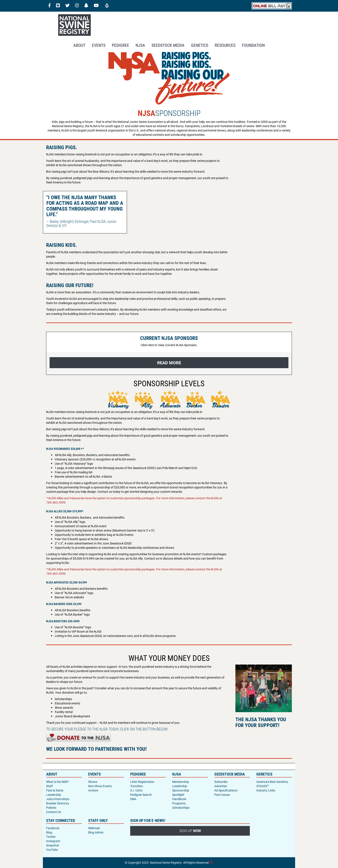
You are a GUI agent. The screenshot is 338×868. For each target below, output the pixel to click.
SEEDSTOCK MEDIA (168, 45)
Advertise (221, 786)
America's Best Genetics (272, 782)
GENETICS (200, 45)
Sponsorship (181, 790)
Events (99, 45)
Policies (51, 808)
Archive (93, 790)
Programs (179, 803)
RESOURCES (225, 45)
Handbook (179, 799)
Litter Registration (142, 782)
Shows (93, 782)
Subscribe (221, 782)
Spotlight (178, 795)
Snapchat (53, 845)
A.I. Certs (136, 790)
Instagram (53, 841)
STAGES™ (263, 786)
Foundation (253, 45)
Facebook (53, 828)
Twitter (51, 837)
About (79, 45)
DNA (133, 799)
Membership (181, 782)
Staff (49, 786)
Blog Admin (96, 832)
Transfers (137, 786)
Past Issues (222, 795)
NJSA (140, 45)
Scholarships (181, 808)
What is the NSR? (58, 782)
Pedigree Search (141, 795)
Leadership (54, 795)
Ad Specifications (226, 790)
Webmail (94, 828)
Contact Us (54, 812)
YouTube (52, 850)
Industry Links (266, 790)
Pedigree (120, 45)
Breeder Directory (58, 803)
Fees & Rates (55, 790)
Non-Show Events (100, 786)
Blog (49, 832)
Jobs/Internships (58, 799)
